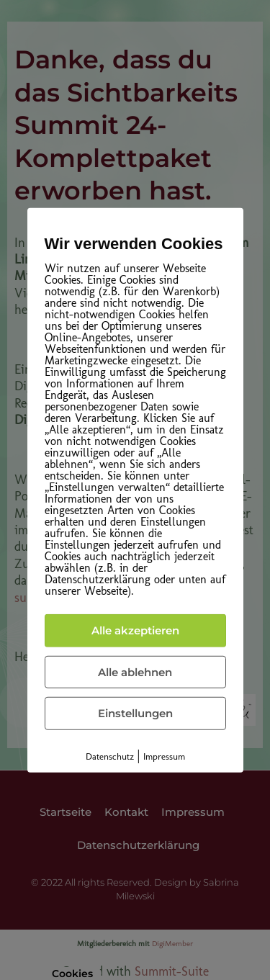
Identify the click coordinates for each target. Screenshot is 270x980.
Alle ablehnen (135, 671)
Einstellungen (135, 713)
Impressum (164, 756)
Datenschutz (110, 756)
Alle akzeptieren (135, 630)
